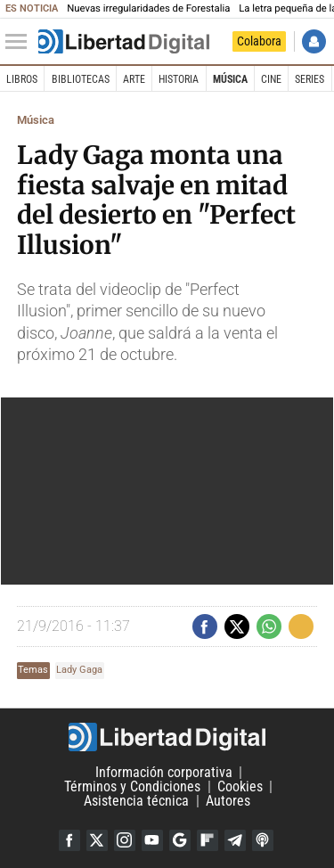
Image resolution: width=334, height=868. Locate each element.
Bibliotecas (81, 79)
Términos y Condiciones (132, 786)
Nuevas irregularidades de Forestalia (148, 8)
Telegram (235, 840)
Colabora (259, 41)
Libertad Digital (167, 737)
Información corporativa (164, 772)
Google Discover (180, 840)
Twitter (97, 840)
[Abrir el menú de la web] (20, 42)
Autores (228, 801)
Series (310, 79)
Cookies (240, 786)
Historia (179, 79)
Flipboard (208, 840)
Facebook (69, 840)
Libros (22, 79)
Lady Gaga (79, 670)
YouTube (152, 840)
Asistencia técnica (136, 801)
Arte (134, 79)
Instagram (125, 840)
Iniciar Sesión (314, 41)
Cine (271, 79)
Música (230, 79)
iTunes (263, 840)
